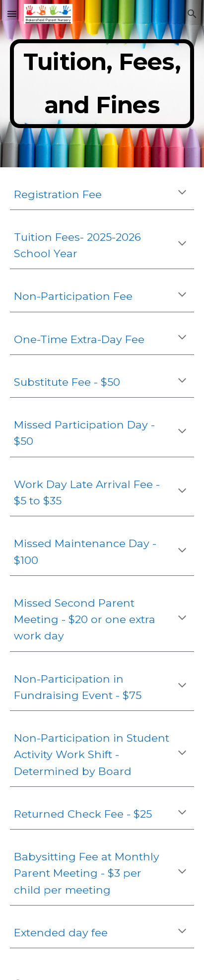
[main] (102, 84)
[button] (12, 14)
